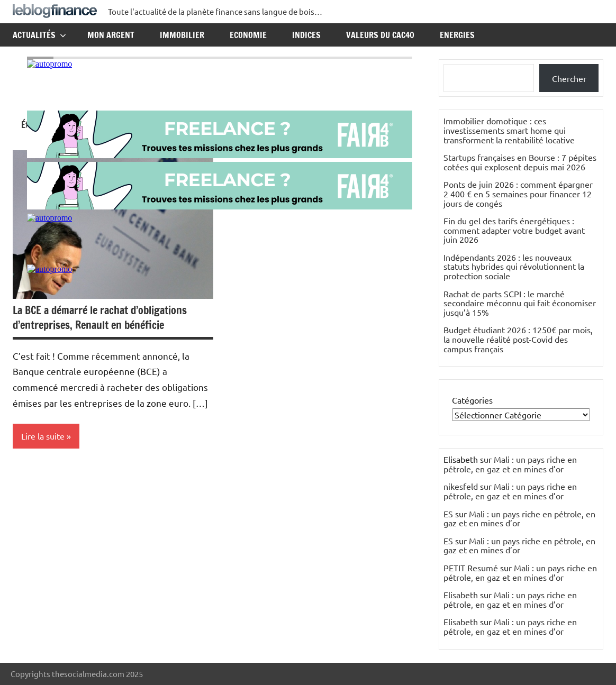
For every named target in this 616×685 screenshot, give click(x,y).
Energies (457, 35)
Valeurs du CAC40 (380, 35)
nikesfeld (461, 486)
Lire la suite (43, 436)
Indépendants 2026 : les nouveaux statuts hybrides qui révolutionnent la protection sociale (514, 266)
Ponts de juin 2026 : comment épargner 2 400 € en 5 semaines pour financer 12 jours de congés (518, 193)
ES (448, 514)
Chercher (569, 78)
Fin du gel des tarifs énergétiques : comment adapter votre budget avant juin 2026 (514, 230)
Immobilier (182, 35)
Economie (248, 35)
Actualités (39, 35)
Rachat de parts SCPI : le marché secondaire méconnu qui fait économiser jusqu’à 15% (520, 303)
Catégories (472, 400)
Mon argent (111, 35)
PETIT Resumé (471, 568)
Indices (306, 35)
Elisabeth (461, 595)
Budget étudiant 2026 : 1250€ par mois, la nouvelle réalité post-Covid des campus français (518, 339)
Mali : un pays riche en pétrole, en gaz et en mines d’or (510, 464)
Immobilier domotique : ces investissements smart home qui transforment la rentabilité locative (509, 130)
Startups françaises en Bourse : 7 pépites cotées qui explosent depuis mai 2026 (520, 162)
